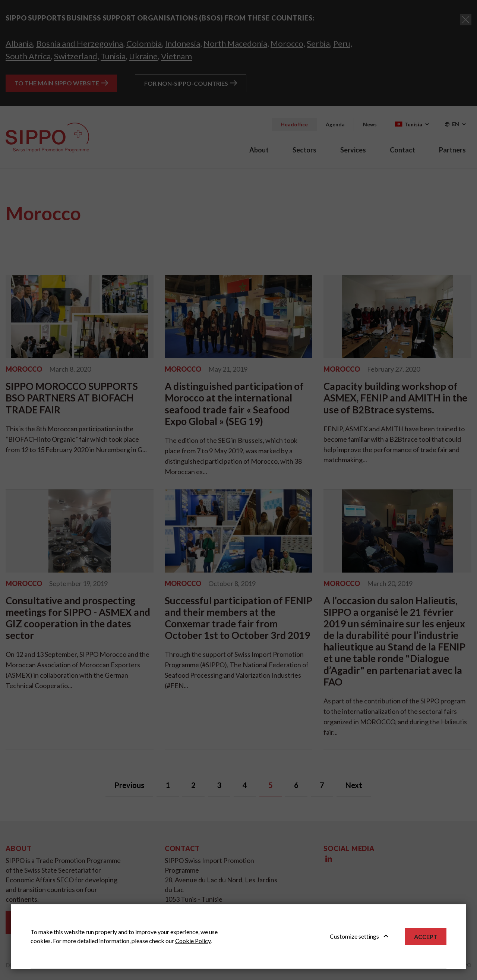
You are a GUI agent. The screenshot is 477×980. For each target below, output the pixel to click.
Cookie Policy (193, 941)
